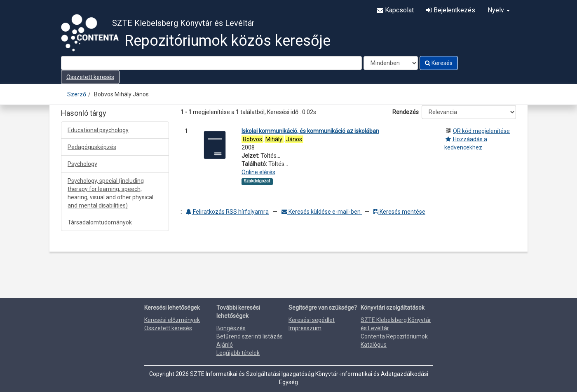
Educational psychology (98, 130)
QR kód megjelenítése (481, 131)
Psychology (82, 164)
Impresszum (305, 328)
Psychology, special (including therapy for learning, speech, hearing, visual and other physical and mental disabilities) (110, 193)
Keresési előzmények (172, 320)
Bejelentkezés (451, 10)
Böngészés (231, 328)
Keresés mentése (399, 212)
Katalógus (374, 345)
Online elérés (258, 172)
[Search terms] (211, 63)
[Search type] (391, 63)
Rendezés (406, 112)
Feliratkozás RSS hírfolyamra (227, 212)
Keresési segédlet (312, 320)
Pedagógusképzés (92, 147)
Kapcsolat (395, 10)
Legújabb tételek (238, 353)
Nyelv (499, 10)
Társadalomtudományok (100, 222)
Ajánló (225, 345)
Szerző (77, 94)
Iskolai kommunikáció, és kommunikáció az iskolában (310, 131)
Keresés (439, 63)
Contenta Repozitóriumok (394, 336)
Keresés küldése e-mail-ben (322, 212)
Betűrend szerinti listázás (250, 336)
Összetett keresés (90, 77)
